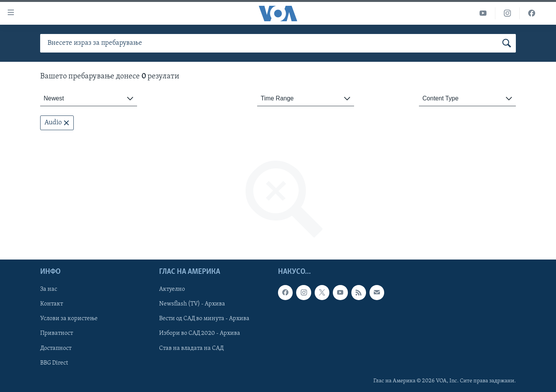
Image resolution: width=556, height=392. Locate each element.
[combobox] (89, 99)
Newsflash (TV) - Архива (192, 304)
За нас (49, 290)
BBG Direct (54, 363)
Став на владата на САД (191, 348)
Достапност (56, 348)
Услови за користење (69, 319)
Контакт (52, 304)
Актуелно (172, 290)
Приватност (57, 334)
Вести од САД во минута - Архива (204, 319)
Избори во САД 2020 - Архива (200, 334)
